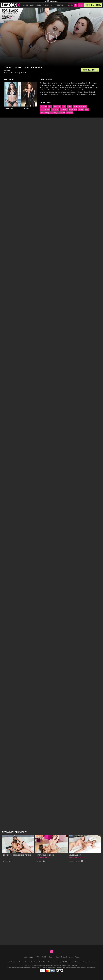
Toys (50, 107)
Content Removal (91, 967)
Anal (64, 107)
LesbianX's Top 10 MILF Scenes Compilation (17, 855)
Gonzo (70, 107)
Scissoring (54, 113)
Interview (70, 113)
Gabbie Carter (81, 857)
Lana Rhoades (10, 108)
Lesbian (81, 110)
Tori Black (25, 108)
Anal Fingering (45, 110)
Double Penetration (80, 107)
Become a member (93, 5)
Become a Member (90, 70)
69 (60, 107)
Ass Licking (55, 110)
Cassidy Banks (40, 857)
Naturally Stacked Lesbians (45, 855)
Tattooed (62, 113)
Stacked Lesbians (75, 855)
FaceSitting (64, 110)
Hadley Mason (73, 857)
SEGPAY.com (66, 967)
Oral (87, 110)
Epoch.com (16, 967)
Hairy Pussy (73, 110)
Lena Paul (47, 857)
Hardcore (44, 107)
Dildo (55, 107)
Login (81, 5)
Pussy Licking (45, 113)
